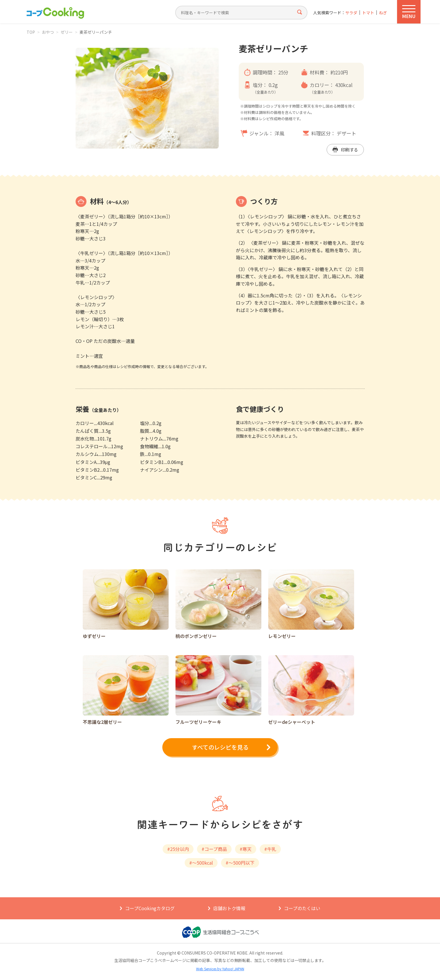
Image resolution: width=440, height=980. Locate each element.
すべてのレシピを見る (220, 747)
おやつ (48, 32)
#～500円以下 (240, 863)
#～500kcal (201, 863)
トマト (368, 13)
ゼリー (67, 32)
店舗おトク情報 (229, 908)
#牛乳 (270, 849)
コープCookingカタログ (150, 908)
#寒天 (246, 849)
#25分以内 (178, 849)
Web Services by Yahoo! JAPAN (220, 969)
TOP (31, 32)
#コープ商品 (214, 849)
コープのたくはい (302, 908)
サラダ (351, 13)
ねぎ (383, 13)
